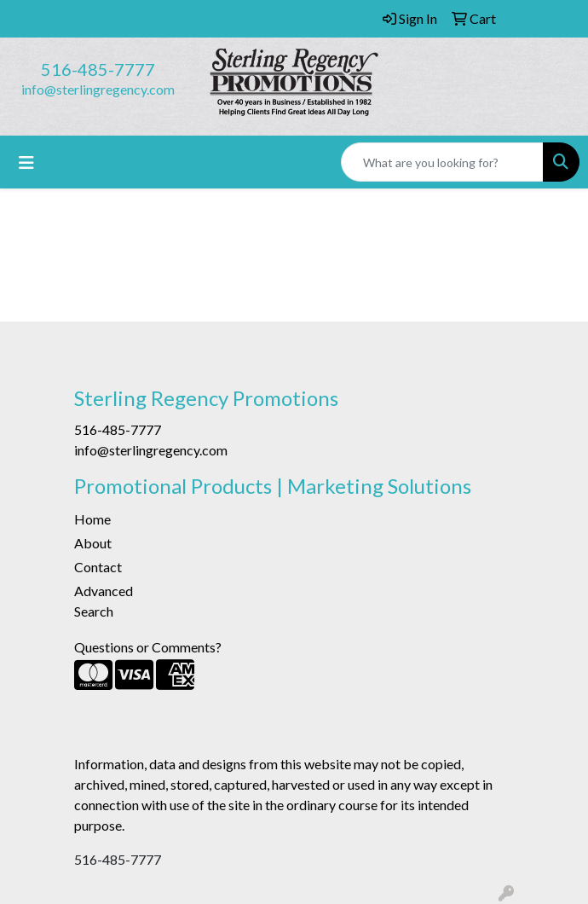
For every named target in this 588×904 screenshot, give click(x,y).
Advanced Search (104, 601)
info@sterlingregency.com (98, 89)
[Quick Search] (442, 162)
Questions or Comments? (148, 647)
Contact (98, 567)
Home (92, 519)
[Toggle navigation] (26, 162)
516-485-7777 (98, 69)
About (93, 543)
